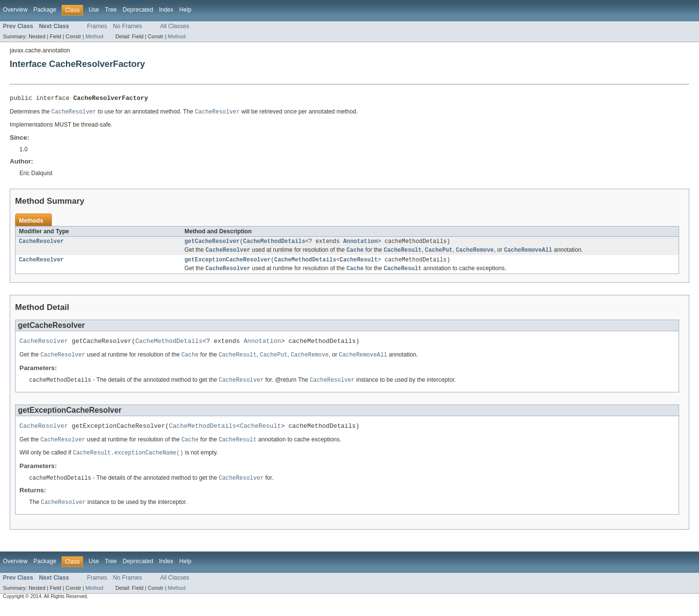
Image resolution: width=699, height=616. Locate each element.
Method (94, 36)
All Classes (175, 26)
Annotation (360, 244)
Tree (111, 10)
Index (166, 10)
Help (185, 10)
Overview (15, 10)
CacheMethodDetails (274, 244)
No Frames (128, 26)
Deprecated (138, 10)
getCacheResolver (212, 244)
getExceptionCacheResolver (228, 264)
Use (94, 10)
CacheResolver (41, 244)
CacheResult (359, 264)
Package (45, 10)
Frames (97, 26)
